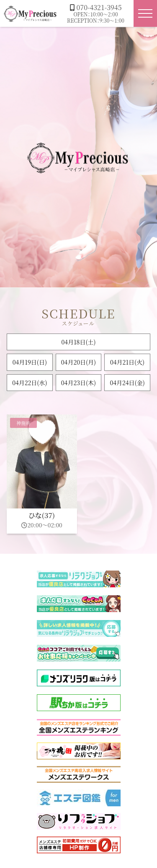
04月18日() (78, 342)
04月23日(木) (78, 383)
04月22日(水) (30, 383)
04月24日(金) (127, 383)
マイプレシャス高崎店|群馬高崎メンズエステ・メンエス (31, 13)
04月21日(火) (127, 362)
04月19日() (30, 362)
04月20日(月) (78, 362)
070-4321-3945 (96, 7)
